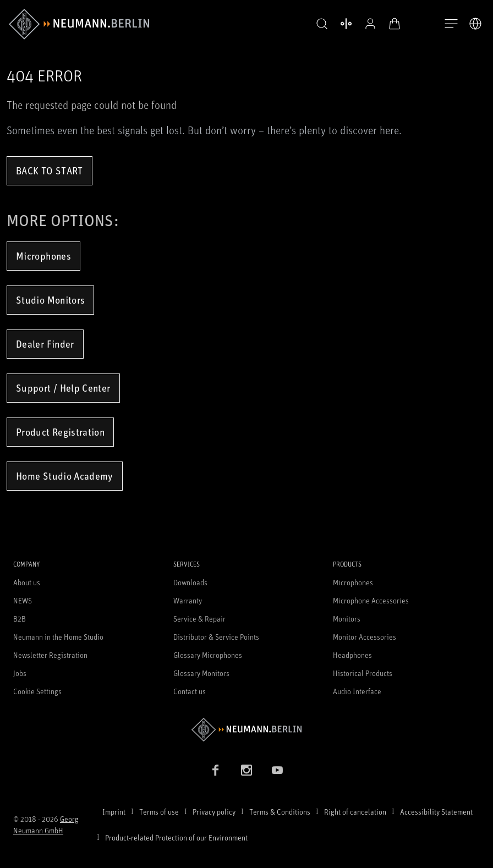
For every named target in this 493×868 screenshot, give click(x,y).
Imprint (114, 812)
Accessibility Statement (436, 812)
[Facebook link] (216, 770)
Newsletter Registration (50, 655)
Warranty (188, 600)
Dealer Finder (45, 344)
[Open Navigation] (451, 24)
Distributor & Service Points (216, 637)
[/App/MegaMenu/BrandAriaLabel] (79, 24)
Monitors (347, 619)
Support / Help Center (63, 388)
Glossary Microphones (208, 655)
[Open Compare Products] (343, 24)
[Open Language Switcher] (475, 24)
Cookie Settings (37, 691)
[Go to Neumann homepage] (246, 730)
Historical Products (363, 673)
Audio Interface (357, 691)
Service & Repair (199, 619)
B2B (20, 619)
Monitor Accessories (365, 637)
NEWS (23, 600)
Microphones (43, 256)
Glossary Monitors (201, 673)
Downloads (190, 582)
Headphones (352, 655)
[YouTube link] (277, 770)
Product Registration (60, 432)
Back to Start (50, 171)
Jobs (20, 673)
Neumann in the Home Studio (58, 637)
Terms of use (159, 812)
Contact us (190, 691)
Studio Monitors (50, 300)
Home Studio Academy (65, 476)
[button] (319, 24)
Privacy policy (214, 812)
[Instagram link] (246, 770)
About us (27, 582)
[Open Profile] (368, 24)
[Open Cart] (392, 24)
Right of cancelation (355, 812)
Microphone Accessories (371, 600)
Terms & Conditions (280, 812)
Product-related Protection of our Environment (176, 837)
